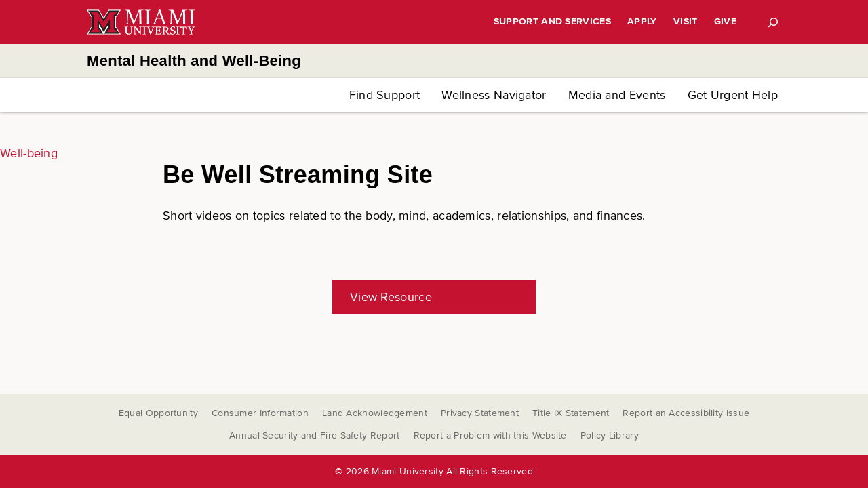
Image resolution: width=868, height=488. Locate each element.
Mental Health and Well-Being (194, 61)
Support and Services (552, 21)
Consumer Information (260, 413)
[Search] (773, 22)
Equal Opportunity (158, 413)
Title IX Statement (571, 413)
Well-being (29, 153)
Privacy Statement (480, 413)
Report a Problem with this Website (490, 435)
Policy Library (610, 435)
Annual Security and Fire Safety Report (314, 435)
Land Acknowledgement (375, 413)
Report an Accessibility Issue (686, 413)
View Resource (391, 297)
